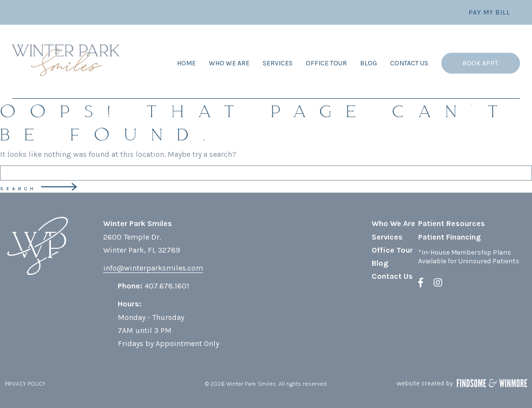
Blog (368, 63)
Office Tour (326, 63)
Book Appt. (481, 63)
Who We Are (229, 63)
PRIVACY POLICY (25, 384)
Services (278, 63)
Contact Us (409, 63)
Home (186, 63)
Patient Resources (452, 223)
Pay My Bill (489, 12)
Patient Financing (449, 237)
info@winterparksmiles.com (153, 268)
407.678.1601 (167, 286)
